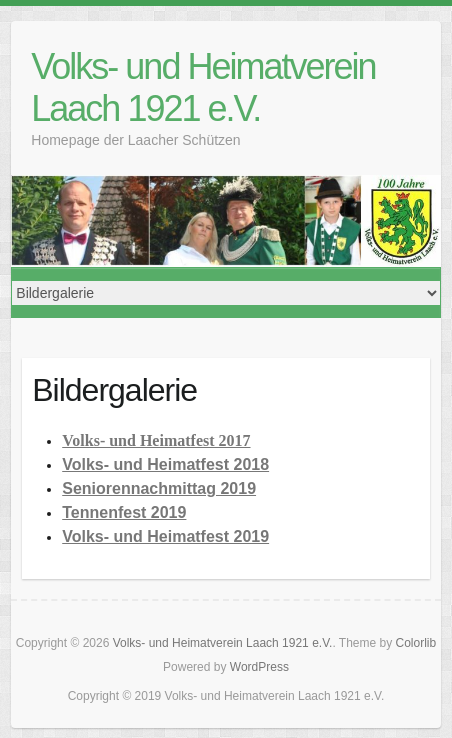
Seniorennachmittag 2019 (159, 488)
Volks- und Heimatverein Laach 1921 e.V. (203, 87)
